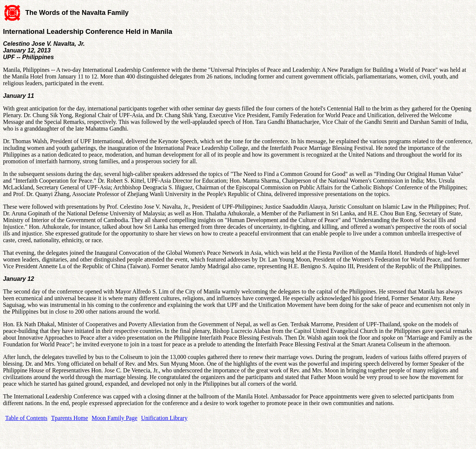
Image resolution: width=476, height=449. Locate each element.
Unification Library (164, 418)
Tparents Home (70, 418)
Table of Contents (26, 418)
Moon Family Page (115, 418)
